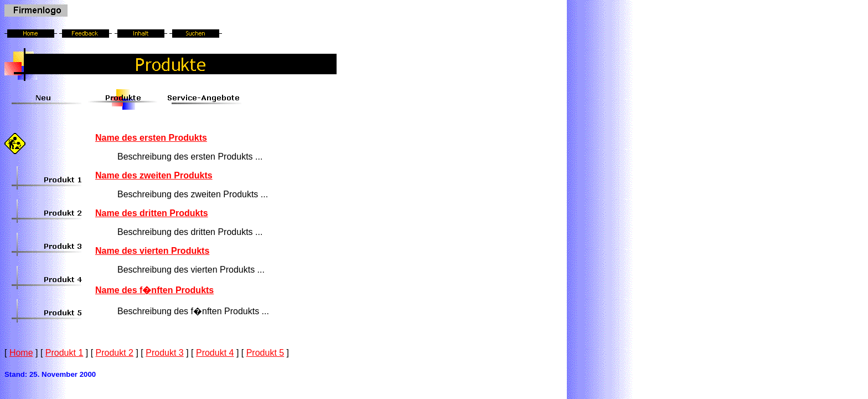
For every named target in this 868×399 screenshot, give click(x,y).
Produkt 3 (164, 353)
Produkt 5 (265, 353)
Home (21, 353)
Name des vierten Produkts (152, 251)
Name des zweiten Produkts (154, 175)
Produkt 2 (115, 353)
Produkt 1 (64, 353)
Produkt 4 (215, 353)
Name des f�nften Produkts (154, 290)
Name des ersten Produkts (151, 138)
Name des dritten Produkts (152, 213)
